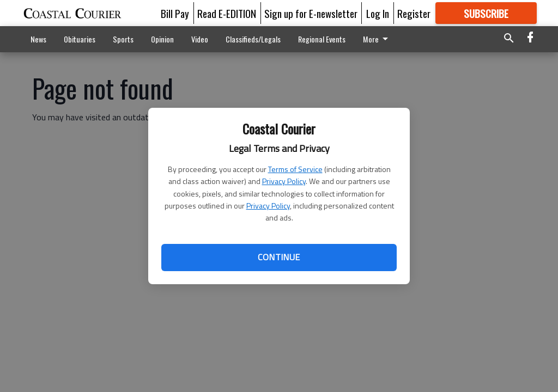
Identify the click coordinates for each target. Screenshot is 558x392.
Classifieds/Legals (253, 39)
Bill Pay (175, 13)
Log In (378, 13)
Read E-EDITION (227, 13)
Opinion (162, 39)
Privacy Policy (284, 181)
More (377, 39)
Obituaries (80, 39)
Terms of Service (295, 169)
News (38, 39)
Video (200, 39)
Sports (123, 39)
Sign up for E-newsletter (311, 13)
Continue (279, 257)
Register (414, 13)
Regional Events (322, 39)
